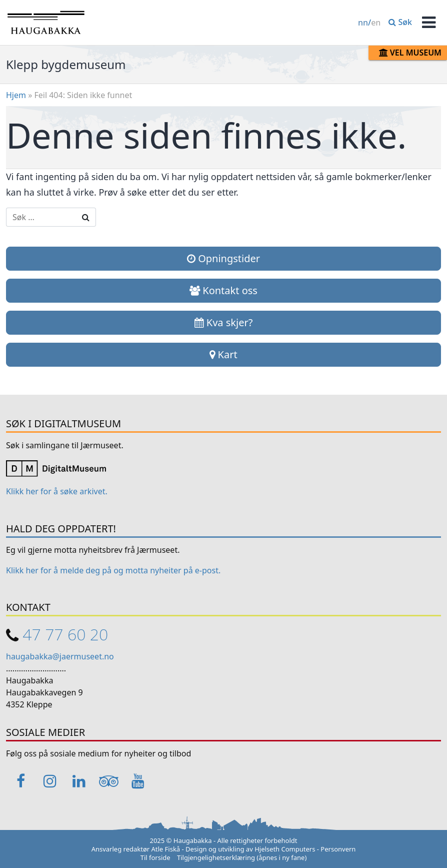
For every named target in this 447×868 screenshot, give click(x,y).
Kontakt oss (223, 290)
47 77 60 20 (65, 634)
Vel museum (410, 53)
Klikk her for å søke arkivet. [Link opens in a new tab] (57, 491)
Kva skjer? (224, 322)
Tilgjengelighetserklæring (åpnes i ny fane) (242, 857)
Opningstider (223, 258)
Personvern (338, 849)
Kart (223, 354)
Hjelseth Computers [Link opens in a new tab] (285, 849)
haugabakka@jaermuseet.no (60, 656)
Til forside (155, 857)
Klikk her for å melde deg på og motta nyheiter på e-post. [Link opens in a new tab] (113, 570)
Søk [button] (400, 22)
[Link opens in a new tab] (56, 468)
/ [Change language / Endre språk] (369, 23)
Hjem (16, 95)
